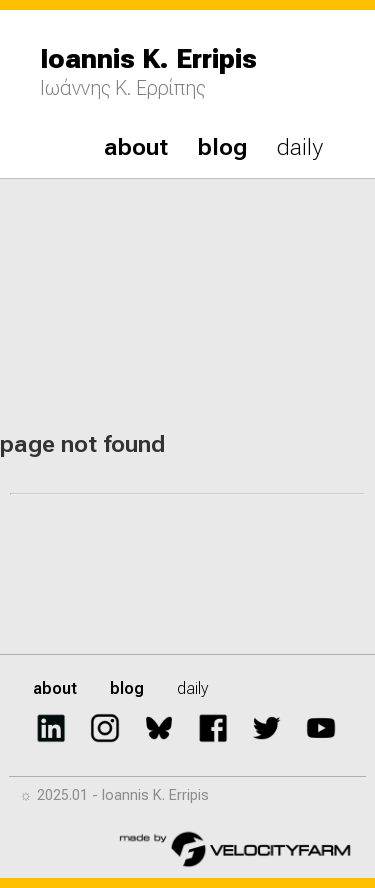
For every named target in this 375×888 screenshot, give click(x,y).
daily (300, 147)
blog (222, 147)
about (136, 147)
